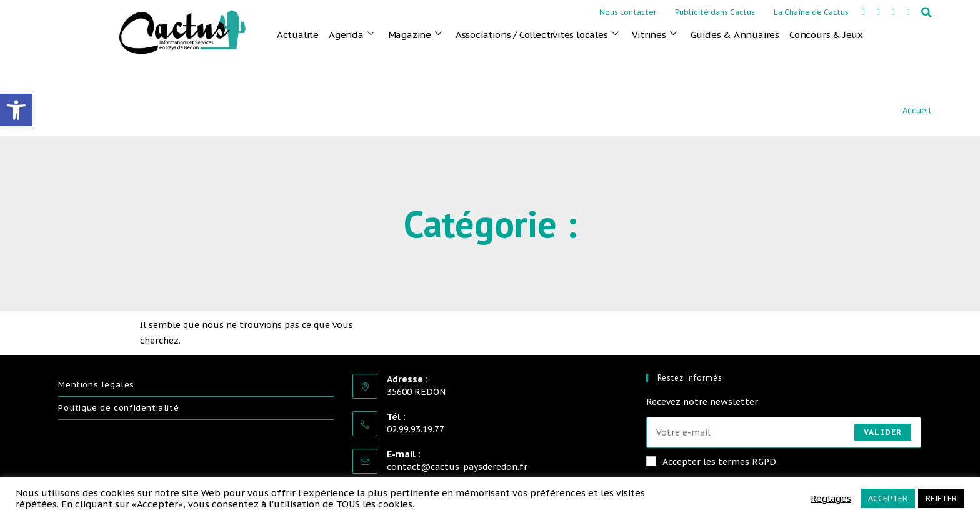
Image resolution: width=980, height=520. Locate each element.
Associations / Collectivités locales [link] (537, 34)
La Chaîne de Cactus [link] (811, 12)
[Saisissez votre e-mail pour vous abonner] (784, 432)
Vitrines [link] (654, 34)
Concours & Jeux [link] (826, 35)
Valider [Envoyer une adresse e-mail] (883, 432)
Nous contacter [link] (628, 12)
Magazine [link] (415, 34)
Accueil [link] (917, 110)
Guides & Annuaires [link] (735, 35)
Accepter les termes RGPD (711, 462)
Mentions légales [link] (96, 385)
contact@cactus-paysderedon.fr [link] (457, 467)
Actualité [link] (298, 35)
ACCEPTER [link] (888, 498)
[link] (16, 110)
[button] (927, 12)
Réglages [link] (831, 499)
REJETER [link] (941, 498)
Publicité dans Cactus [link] (715, 12)
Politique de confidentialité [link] (118, 408)
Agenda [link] (352, 34)
